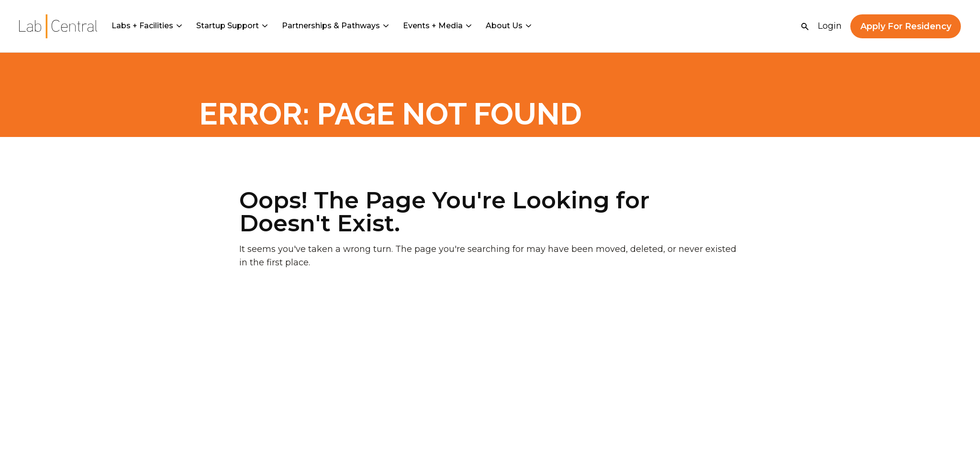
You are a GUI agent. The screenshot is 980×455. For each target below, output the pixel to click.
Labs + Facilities (147, 26)
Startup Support (232, 26)
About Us (508, 26)
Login (830, 26)
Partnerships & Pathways (335, 26)
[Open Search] (805, 26)
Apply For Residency (906, 26)
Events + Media (437, 26)
